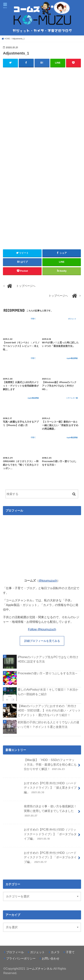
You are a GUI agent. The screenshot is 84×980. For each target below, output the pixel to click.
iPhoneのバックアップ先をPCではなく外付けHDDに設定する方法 (48, 659)
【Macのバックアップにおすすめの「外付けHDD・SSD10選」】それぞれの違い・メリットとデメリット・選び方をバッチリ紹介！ (49, 710)
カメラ (55, 952)
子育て (70, 952)
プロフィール (15, 952)
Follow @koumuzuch (42, 629)
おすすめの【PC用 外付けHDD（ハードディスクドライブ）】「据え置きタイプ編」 (40, 789)
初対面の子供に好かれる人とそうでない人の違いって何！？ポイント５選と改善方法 (48, 724)
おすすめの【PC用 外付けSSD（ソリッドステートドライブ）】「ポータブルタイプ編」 (40, 836)
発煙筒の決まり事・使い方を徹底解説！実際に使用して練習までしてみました (40, 812)
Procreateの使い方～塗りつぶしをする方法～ (48, 673)
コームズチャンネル (39, 969)
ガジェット (37, 952)
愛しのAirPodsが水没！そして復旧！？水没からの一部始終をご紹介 (48, 692)
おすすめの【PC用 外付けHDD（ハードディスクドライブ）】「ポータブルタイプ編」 (40, 859)
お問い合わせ (51, 958)
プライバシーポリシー (21, 958)
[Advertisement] (42, 124)
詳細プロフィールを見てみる (42, 641)
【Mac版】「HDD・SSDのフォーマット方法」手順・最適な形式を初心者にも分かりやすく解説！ (40, 766)
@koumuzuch (48, 581)
